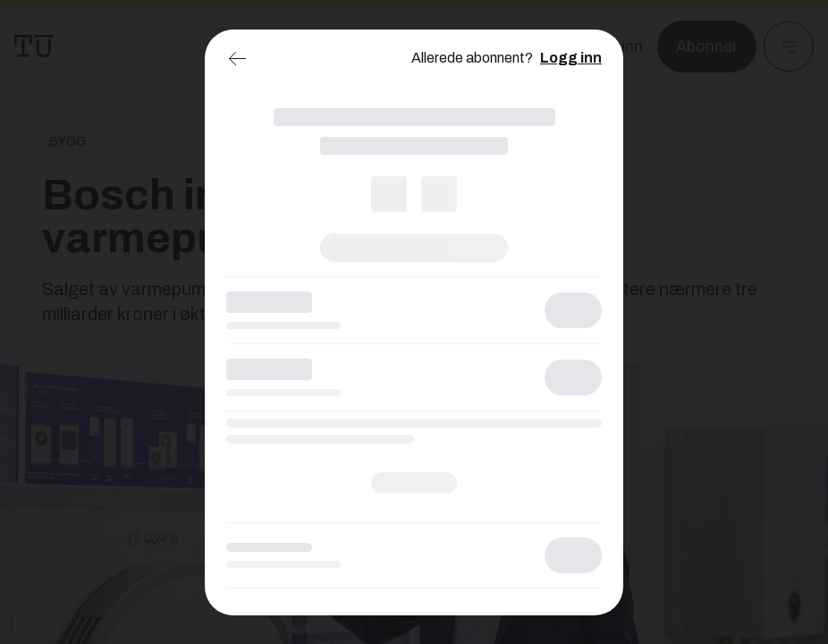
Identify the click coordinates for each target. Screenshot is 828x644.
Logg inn (571, 58)
